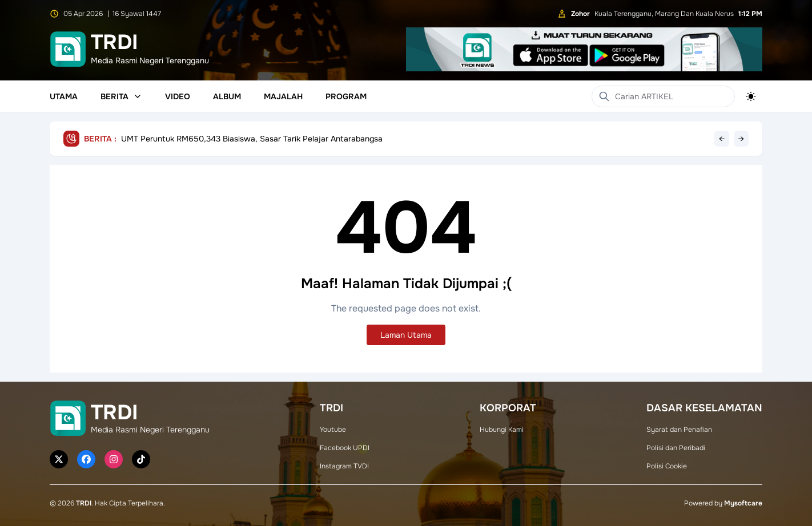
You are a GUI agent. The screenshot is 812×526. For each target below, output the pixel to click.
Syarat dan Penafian (679, 430)
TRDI (84, 503)
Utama (64, 96)
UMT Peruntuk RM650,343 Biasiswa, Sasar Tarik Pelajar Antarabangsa (252, 139)
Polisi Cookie (667, 466)
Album (227, 96)
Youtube (333, 430)
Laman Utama (406, 335)
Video (178, 96)
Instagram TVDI (344, 466)
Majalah (283, 96)
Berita (121, 96)
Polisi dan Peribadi (676, 448)
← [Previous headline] (722, 139)
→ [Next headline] (741, 139)
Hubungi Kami (502, 430)
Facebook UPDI (345, 448)
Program (346, 96)
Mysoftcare (743, 503)
